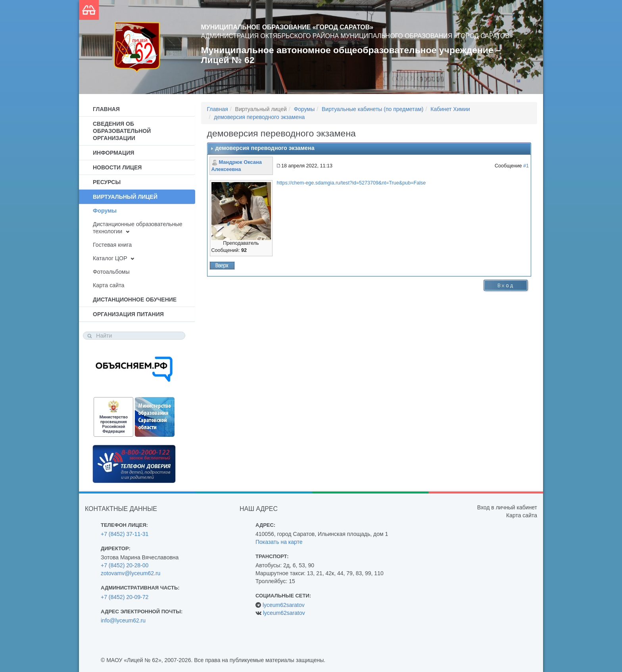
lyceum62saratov (284, 605)
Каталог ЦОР (110, 258)
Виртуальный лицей (125, 197)
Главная (106, 109)
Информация (113, 153)
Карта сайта (108, 285)
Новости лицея (117, 167)
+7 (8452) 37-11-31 (125, 534)
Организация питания (128, 314)
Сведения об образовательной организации (122, 131)
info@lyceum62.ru (123, 620)
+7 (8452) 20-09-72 (125, 597)
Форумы (105, 211)
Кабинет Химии (450, 109)
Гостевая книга (112, 245)
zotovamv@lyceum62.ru (131, 573)
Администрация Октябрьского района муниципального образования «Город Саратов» (357, 36)
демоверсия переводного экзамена (259, 117)
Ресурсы (107, 182)
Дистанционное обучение (135, 300)
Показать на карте (279, 542)
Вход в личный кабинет (507, 507)
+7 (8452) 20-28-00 (125, 565)
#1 (526, 166)
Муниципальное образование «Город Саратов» (287, 27)
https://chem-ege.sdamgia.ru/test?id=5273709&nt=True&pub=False (351, 183)
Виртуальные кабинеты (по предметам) (372, 109)
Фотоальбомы (111, 272)
